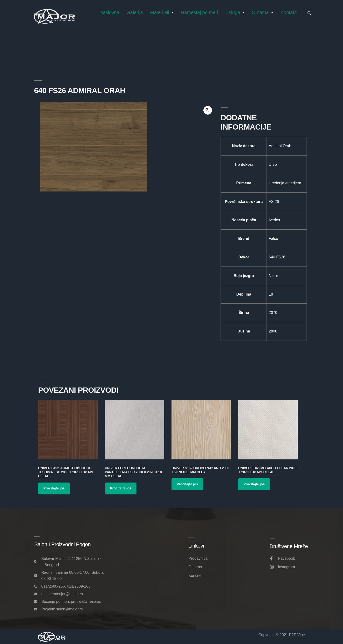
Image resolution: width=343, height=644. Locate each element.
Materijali (162, 12)
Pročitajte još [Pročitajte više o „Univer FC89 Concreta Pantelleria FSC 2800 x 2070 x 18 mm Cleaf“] (121, 488)
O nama (262, 12)
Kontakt (288, 12)
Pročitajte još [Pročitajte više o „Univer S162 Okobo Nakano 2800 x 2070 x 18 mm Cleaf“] (187, 484)
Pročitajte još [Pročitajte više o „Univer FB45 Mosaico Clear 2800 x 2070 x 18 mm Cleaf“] (254, 484)
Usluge (235, 12)
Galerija (135, 12)
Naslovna (109, 12)
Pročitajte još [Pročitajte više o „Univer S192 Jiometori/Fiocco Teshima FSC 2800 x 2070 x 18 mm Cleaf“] (54, 488)
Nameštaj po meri (199, 12)
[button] (208, 110)
